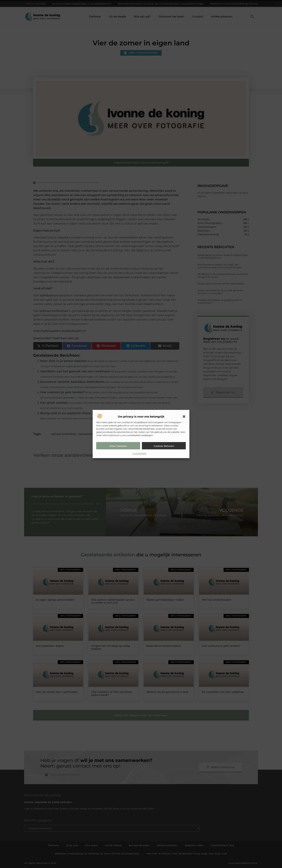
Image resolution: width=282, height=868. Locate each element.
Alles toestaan (118, 446)
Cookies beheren (164, 446)
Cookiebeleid (139, 453)
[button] (184, 417)
